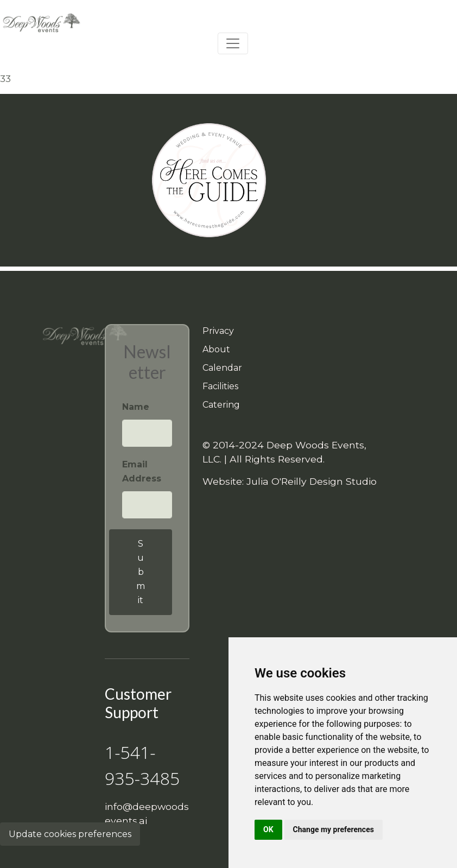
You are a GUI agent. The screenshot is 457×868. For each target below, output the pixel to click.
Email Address (142, 471)
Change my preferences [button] (334, 829)
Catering (221, 405)
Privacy (218, 331)
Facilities (220, 386)
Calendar (222, 368)
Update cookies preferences (70, 834)
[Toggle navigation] (233, 43)
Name (136, 407)
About (216, 349)
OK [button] (268, 829)
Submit (141, 572)
